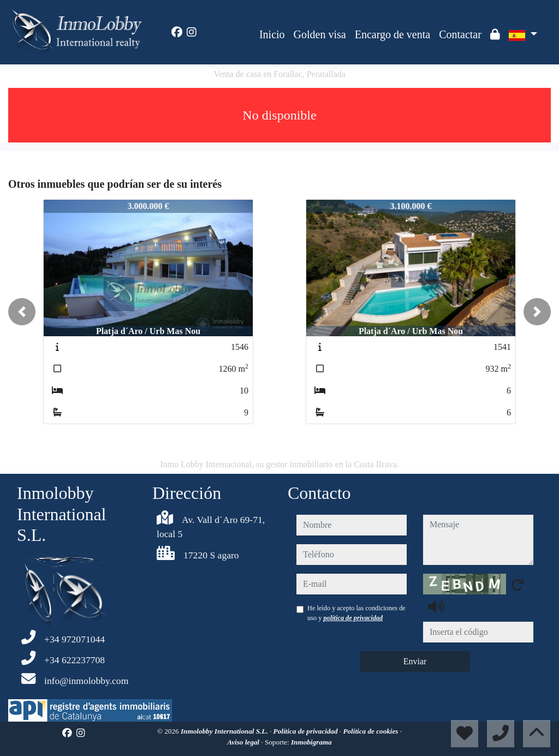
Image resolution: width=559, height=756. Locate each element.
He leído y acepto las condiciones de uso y (356, 613)
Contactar (460, 34)
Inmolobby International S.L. (225, 731)
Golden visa (320, 34)
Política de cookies (371, 731)
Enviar (415, 661)
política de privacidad (353, 618)
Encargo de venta (393, 34)
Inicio (272, 34)
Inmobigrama (311, 742)
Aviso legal (244, 742)
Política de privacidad (307, 731)
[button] (22, 312)
